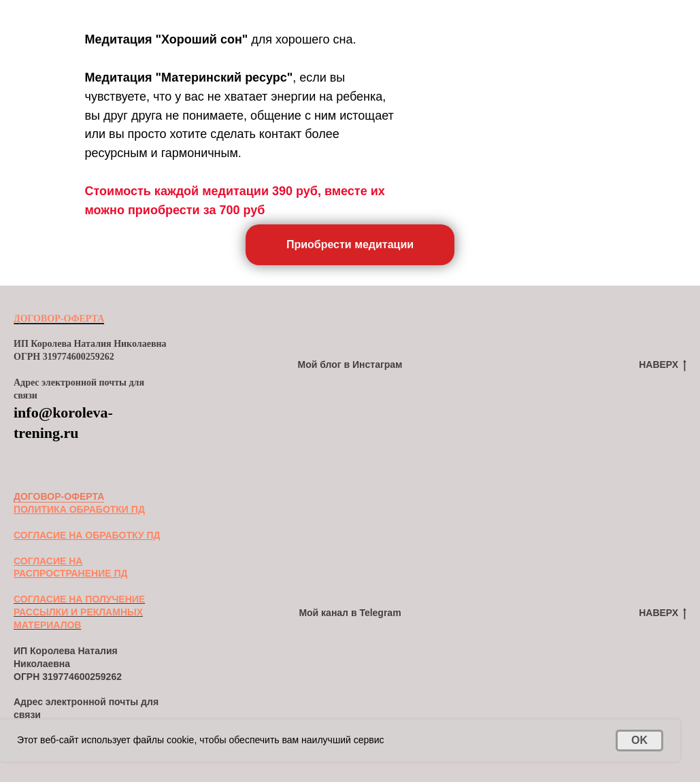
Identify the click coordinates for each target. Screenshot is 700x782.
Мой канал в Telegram (350, 613)
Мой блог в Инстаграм (350, 364)
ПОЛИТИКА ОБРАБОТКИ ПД (79, 509)
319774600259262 (82, 677)
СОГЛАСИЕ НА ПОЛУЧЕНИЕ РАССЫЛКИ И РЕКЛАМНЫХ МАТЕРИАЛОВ (79, 612)
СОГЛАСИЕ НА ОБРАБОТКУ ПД (87, 535)
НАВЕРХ (663, 365)
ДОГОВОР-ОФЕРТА (59, 319)
